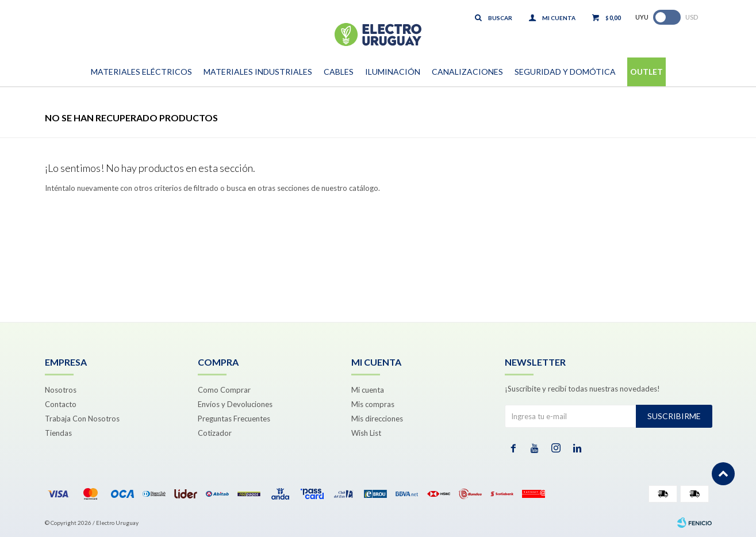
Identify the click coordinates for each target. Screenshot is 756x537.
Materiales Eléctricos (141, 72)
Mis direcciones (377, 419)
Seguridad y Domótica (565, 72)
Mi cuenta (368, 390)
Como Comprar (224, 390)
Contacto (61, 404)
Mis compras (373, 404)
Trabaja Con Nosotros (82, 419)
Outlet (646, 72)
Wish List (366, 433)
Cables (339, 72)
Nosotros (61, 390)
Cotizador (215, 433)
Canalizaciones (467, 72)
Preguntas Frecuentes (234, 419)
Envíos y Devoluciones (235, 404)
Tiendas (58, 433)
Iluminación (393, 72)
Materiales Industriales (258, 72)
